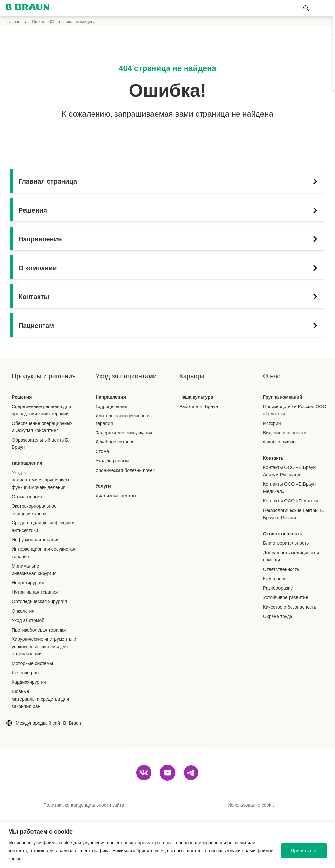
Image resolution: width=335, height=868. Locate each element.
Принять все (304, 851)
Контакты (170, 297)
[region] (167, 845)
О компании (170, 268)
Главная (13, 22)
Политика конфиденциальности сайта (84, 805)
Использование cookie (251, 805)
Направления (170, 239)
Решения (170, 210)
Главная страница (170, 181)
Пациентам (170, 326)
